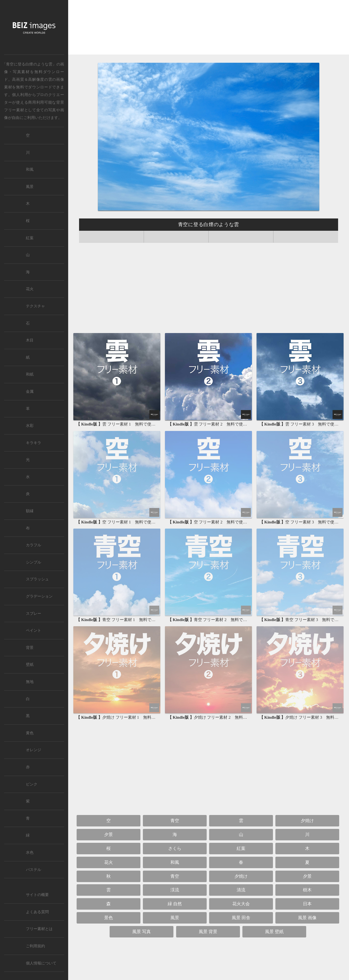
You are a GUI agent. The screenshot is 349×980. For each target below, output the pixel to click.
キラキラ (34, 443)
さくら (175, 848)
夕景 (109, 834)
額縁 (30, 511)
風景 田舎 (241, 918)
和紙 (30, 374)
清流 (241, 890)
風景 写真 (142, 932)
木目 (30, 340)
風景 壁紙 (274, 932)
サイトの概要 (37, 895)
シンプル (34, 562)
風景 (175, 918)
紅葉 (241, 848)
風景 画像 (307, 918)
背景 (30, 648)
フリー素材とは (39, 929)
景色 (109, 918)
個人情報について (41, 963)
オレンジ (34, 750)
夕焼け (307, 821)
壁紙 (30, 665)
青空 (175, 821)
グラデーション (39, 596)
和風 (175, 862)
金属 (30, 392)
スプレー (34, 614)
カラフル (34, 545)
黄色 (30, 733)
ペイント (34, 630)
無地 (30, 682)
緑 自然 (175, 904)
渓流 (175, 890)
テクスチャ (35, 306)
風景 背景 (208, 932)
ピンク (32, 784)
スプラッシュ (37, 579)
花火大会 (241, 904)
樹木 (307, 890)
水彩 (30, 426)
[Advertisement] (209, 29)
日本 (307, 904)
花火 (109, 862)
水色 (30, 852)
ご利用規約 (35, 946)
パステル (34, 870)
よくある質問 (37, 912)
